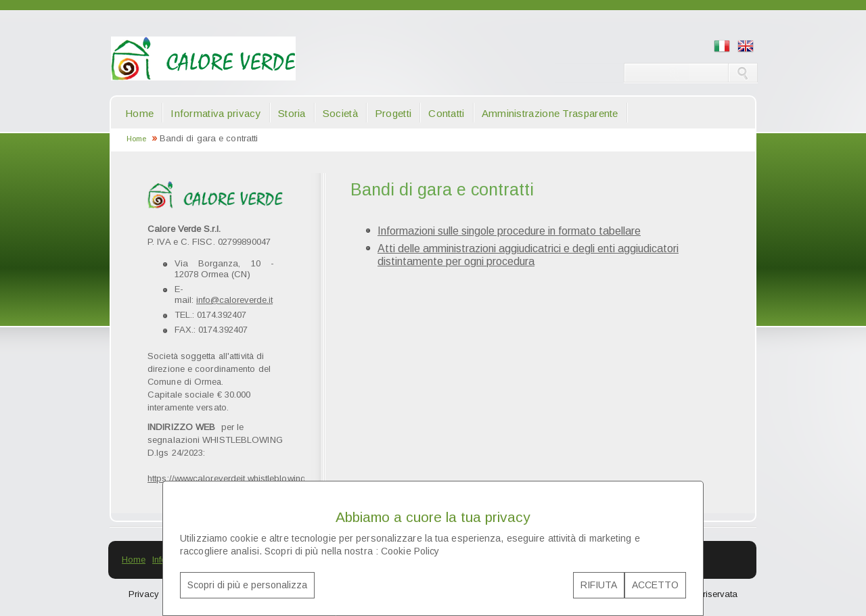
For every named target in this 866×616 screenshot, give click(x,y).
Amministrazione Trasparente (550, 113)
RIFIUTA (599, 585)
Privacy (144, 594)
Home (139, 113)
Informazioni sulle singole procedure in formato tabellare (509, 231)
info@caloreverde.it (234, 300)
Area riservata (709, 594)
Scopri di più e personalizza (247, 585)
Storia (292, 113)
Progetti (393, 113)
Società (340, 113)
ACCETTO (655, 585)
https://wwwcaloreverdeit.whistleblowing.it (230, 478)
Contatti (446, 113)
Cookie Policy (410, 551)
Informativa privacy (216, 113)
